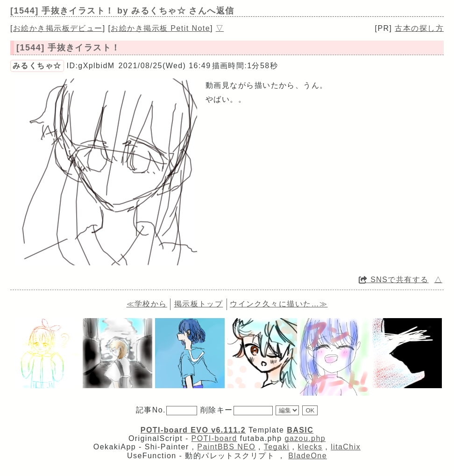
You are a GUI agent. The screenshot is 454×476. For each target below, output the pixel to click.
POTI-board (214, 438)
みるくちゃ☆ (37, 66)
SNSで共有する (394, 280)
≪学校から (147, 304)
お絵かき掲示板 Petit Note (160, 28)
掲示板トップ (199, 304)
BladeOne (308, 456)
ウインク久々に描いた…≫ (279, 304)
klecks (310, 447)
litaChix (346, 447)
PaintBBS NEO (226, 447)
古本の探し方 (419, 28)
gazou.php (305, 438)
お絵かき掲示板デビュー (58, 28)
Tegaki (277, 447)
